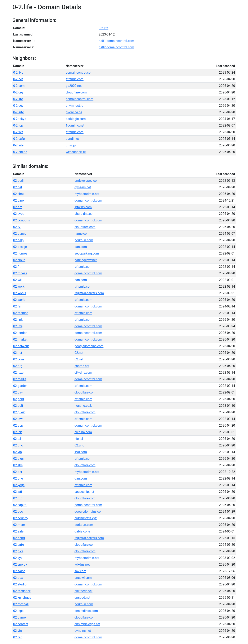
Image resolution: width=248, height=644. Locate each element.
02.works (20, 293)
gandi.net (72, 139)
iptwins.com (83, 207)
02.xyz (18, 558)
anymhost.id (74, 106)
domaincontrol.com (79, 73)
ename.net (82, 366)
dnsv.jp (71, 145)
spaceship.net (84, 492)
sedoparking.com (87, 253)
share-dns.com (85, 214)
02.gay (18, 392)
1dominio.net (75, 125)
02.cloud (19, 260)
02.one (18, 478)
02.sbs (18, 465)
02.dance (20, 234)
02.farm (19, 306)
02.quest (19, 412)
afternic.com (75, 79)
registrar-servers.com (89, 293)
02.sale (18, 531)
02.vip (18, 452)
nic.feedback (83, 591)
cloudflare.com (76, 92)
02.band (19, 538)
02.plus (18, 459)
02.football (21, 604)
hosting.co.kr (84, 406)
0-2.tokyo (20, 119)
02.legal (19, 611)
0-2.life (103, 28)
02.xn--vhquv (22, 598)
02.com (19, 359)
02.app (18, 425)
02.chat (19, 194)
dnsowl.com (83, 578)
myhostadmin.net (87, 194)
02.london (20, 333)
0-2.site (18, 145)
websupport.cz (76, 152)
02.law (18, 419)
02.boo (18, 512)
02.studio (20, 584)
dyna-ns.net (83, 187)
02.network (21, 346)
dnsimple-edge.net (87, 624)
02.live (18, 326)
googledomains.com (89, 346)
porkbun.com (84, 240)
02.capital (20, 505)
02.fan (18, 637)
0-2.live (18, 73)
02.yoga (19, 485)
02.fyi (17, 227)
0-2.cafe (19, 139)
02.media (20, 379)
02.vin (18, 631)
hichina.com (83, 432)
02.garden (20, 386)
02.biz (18, 207)
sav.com (80, 571)
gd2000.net (74, 86)
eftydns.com (83, 373)
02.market (20, 339)
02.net (18, 353)
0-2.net (18, 79)
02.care (18, 200)
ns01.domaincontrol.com (116, 41)
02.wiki (18, 280)
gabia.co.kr (82, 531)
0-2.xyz (18, 132)
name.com (82, 234)
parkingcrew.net (86, 260)
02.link (18, 320)
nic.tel (79, 439)
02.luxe (18, 373)
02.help (18, 240)
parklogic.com (76, 119)
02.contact (21, 624)
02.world (19, 300)
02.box (18, 578)
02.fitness (20, 273)
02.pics (18, 551)
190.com (81, 452)
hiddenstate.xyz (86, 518)
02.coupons (22, 220)
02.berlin (19, 181)
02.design (20, 247)
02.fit (17, 267)
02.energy (20, 564)
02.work (19, 287)
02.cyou (19, 214)
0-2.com (19, 86)
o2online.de (74, 112)
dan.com (81, 247)
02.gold (19, 399)
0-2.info (19, 112)
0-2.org (18, 92)
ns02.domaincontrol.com (116, 47)
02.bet (18, 187)
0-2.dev (18, 106)
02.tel (17, 439)
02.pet (18, 472)
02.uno (18, 445)
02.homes (20, 253)
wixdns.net (82, 564)
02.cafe (19, 545)
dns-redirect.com (86, 611)
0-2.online (20, 152)
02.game (19, 617)
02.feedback (22, 591)
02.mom (19, 525)
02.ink (18, 432)
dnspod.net (82, 598)
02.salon (19, 571)
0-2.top (18, 125)
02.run (18, 498)
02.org (18, 366)
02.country (21, 518)
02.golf (18, 406)
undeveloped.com (87, 181)
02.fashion (21, 313)
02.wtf (18, 492)
